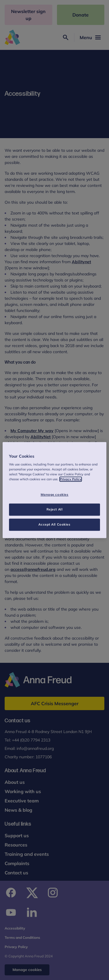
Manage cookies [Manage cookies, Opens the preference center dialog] (55, 495)
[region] (54, 490)
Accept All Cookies (54, 524)
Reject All (55, 509)
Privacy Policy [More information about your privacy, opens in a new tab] (71, 479)
